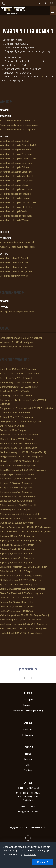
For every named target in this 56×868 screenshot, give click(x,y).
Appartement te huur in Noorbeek (17, 247)
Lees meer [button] (30, 855)
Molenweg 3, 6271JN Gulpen (15, 509)
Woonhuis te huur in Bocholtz (15, 258)
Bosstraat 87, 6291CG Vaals (14, 391)
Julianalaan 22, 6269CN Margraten (18, 479)
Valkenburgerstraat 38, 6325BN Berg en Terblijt (25, 615)
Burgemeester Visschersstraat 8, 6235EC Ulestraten (27, 408)
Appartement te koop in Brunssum (17, 120)
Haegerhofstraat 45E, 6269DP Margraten (22, 456)
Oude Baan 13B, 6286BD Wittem (17, 523)
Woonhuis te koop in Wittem (15, 220)
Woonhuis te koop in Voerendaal (17, 216)
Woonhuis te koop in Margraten (16, 180)
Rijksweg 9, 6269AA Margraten (16, 562)
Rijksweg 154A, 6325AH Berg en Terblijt (21, 540)
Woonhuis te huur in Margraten (16, 271)
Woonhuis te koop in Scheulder (16, 194)
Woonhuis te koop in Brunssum (16, 154)
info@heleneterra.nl (28, 812)
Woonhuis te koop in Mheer (14, 185)
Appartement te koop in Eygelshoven (19, 125)
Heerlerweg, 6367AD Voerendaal (17, 346)
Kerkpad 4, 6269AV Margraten (16, 487)
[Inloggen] (40, 3)
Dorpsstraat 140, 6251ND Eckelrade (19, 434)
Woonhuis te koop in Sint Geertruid (18, 202)
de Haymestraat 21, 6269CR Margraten (20, 421)
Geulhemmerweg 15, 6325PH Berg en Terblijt (23, 452)
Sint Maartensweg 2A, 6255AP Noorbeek (21, 580)
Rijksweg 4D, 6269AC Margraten (17, 545)
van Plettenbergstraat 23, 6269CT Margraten (23, 624)
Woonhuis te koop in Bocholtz (15, 150)
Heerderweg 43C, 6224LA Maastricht (19, 461)
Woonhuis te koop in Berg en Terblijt (19, 145)
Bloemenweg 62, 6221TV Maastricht (19, 382)
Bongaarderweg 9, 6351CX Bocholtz (19, 387)
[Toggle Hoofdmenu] (53, 11)
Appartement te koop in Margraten (18, 129)
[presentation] (24, 678)
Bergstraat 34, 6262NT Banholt (16, 378)
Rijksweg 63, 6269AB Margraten (17, 549)
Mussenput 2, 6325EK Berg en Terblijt (19, 514)
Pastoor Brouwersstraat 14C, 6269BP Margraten (25, 531)
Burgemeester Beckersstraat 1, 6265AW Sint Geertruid (23, 402)
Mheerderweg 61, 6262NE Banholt (18, 505)
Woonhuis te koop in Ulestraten (16, 207)
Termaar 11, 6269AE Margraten (16, 597)
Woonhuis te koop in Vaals (13, 211)
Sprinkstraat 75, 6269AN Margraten (19, 584)
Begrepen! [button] (43, 862)
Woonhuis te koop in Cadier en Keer (18, 158)
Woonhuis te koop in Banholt (15, 141)
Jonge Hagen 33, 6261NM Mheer (17, 474)
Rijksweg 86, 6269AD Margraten (17, 558)
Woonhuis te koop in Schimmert (16, 198)
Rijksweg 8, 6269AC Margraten (16, 553)
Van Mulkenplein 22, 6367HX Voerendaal (21, 619)
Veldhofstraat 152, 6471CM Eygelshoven (21, 633)
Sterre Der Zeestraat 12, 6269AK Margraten (23, 589)
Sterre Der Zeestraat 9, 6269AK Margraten (22, 593)
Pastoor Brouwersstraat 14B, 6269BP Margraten (25, 527)
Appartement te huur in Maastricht (18, 242)
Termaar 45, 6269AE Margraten (16, 611)
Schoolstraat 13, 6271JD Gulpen (17, 571)
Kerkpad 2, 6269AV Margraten (16, 483)
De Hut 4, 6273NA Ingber (13, 426)
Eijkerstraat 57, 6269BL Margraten (18, 439)
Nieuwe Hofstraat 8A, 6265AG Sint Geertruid (23, 518)
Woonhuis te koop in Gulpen (14, 167)
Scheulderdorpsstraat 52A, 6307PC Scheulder (23, 567)
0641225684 (28, 807)
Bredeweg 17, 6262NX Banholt (16, 395)
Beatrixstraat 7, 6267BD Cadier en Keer (20, 373)
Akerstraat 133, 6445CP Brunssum (18, 369)
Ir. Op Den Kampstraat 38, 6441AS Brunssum (23, 470)
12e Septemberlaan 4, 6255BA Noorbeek (21, 338)
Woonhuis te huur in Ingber (14, 267)
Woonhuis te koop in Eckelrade (16, 163)
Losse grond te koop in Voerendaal (18, 311)
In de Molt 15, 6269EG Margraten (17, 465)
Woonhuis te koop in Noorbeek (16, 189)
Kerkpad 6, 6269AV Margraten (16, 492)
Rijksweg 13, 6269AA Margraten (17, 536)
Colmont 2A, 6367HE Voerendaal (17, 412)
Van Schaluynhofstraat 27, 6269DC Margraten (24, 628)
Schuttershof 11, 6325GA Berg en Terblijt (21, 575)
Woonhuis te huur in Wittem (14, 276)
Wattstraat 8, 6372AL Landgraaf (17, 342)
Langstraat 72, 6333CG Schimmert (18, 501)
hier (43, 76)
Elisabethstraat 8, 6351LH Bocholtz (18, 443)
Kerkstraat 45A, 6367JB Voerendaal (19, 496)
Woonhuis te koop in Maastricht (16, 176)
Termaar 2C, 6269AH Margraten (17, 606)
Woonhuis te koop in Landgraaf (16, 172)
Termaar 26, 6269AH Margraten (17, 602)
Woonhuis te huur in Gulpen (14, 262)
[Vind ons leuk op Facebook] (4, 3)
